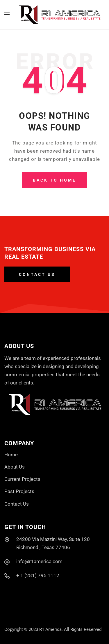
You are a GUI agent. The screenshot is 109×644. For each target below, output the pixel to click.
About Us (15, 467)
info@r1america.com (39, 561)
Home (11, 455)
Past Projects (19, 491)
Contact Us (17, 504)
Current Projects (22, 479)
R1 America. (51, 629)
